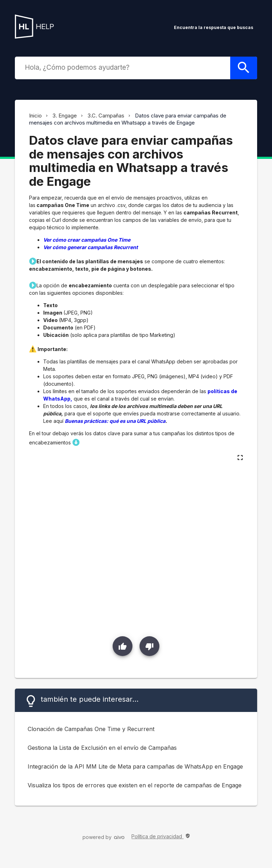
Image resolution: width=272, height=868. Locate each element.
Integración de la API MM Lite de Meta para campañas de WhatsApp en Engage (135, 766)
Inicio (35, 116)
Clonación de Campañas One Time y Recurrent (91, 729)
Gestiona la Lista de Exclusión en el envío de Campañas (102, 748)
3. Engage (65, 116)
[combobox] (124, 67)
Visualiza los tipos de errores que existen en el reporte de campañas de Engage (135, 785)
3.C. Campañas (106, 116)
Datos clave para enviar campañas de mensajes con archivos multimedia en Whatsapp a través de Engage (128, 119)
